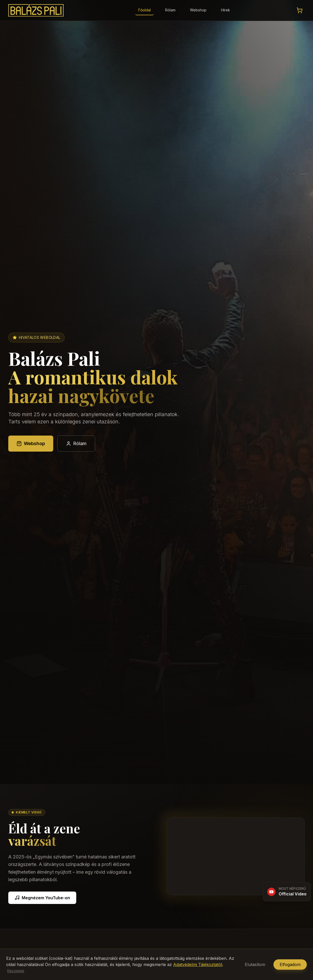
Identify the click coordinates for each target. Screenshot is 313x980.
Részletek (16, 971)
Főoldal (144, 10)
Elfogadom (290, 964)
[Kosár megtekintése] (300, 10)
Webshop (198, 10)
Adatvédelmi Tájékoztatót (198, 964)
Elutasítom (255, 964)
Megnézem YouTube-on (42, 898)
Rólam (170, 10)
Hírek (226, 10)
